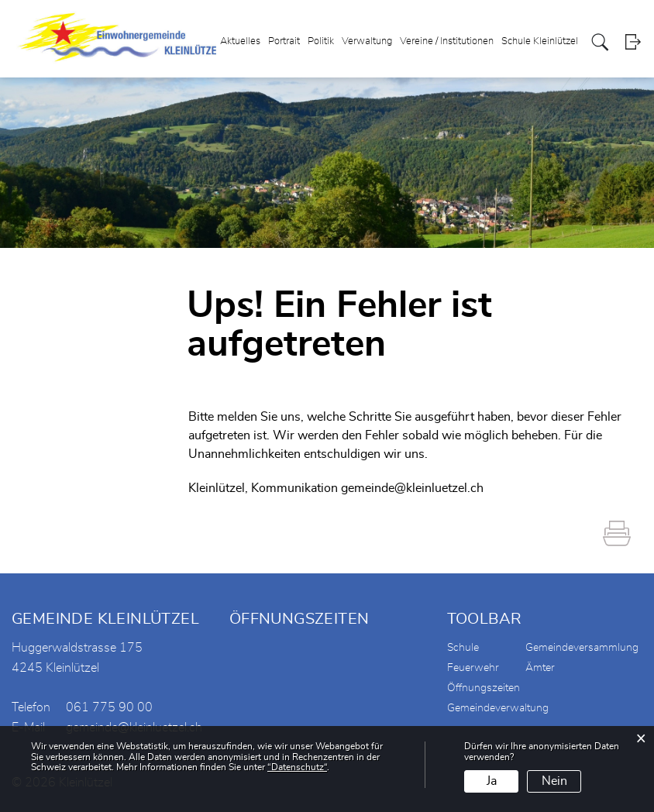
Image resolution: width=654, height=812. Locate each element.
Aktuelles (240, 41)
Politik (321, 41)
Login (633, 42)
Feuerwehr (473, 668)
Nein (554, 781)
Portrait (284, 41)
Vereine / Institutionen (447, 41)
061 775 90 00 (109, 707)
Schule (463, 648)
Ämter (540, 668)
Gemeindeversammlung (582, 648)
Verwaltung (367, 41)
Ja (492, 781)
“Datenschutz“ (297, 767)
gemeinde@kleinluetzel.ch (412, 488)
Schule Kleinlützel (540, 41)
